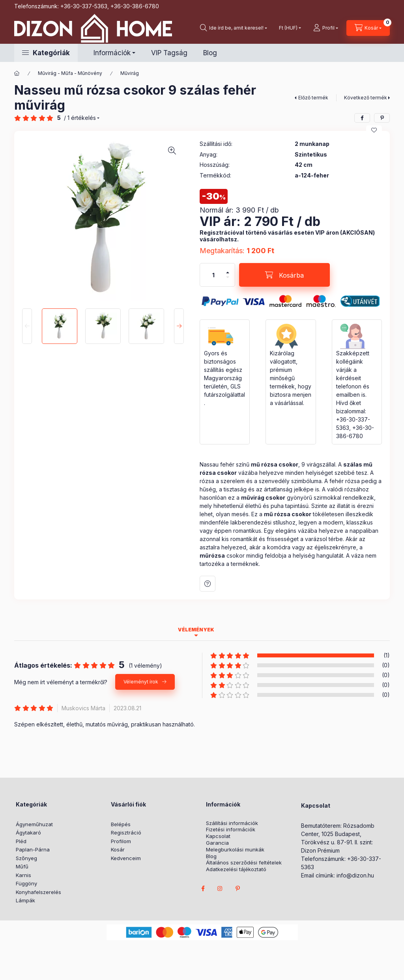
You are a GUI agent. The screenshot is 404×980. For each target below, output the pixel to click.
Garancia (217, 843)
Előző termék (313, 98)
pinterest (238, 889)
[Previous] (27, 326)
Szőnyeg (26, 858)
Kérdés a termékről (208, 584)
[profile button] (326, 28)
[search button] (234, 28)
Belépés (121, 824)
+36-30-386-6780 (135, 6)
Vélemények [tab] (196, 630)
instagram (220, 889)
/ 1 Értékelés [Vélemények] (80, 118)
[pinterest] (382, 118)
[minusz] (228, 277)
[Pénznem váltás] (288, 28)
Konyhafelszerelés (38, 892)
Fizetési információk (231, 830)
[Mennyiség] (213, 275)
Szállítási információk (232, 823)
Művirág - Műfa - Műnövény (70, 73)
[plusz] (228, 273)
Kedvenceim (126, 858)
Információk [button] (112, 53)
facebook (203, 889)
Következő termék (366, 98)
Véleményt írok (141, 682)
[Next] (179, 326)
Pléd (21, 841)
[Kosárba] (284, 275)
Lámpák (25, 900)
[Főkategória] (17, 73)
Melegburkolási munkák (235, 850)
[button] (46, 53)
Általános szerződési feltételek (244, 863)
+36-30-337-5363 (84, 6)
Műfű (22, 866)
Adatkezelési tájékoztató (236, 869)
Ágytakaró (28, 833)
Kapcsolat (218, 836)
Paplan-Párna (33, 849)
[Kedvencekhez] (374, 130)
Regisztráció (126, 833)
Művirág (130, 73)
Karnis (23, 875)
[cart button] (368, 28)
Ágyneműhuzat (34, 824)
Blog (210, 53)
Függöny (26, 883)
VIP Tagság (169, 53)
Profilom (121, 841)
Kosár (118, 849)
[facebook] (362, 118)
